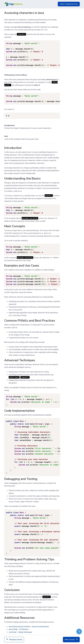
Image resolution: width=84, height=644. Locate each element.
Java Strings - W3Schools (19, 629)
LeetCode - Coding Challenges (20, 632)
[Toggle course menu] (79, 631)
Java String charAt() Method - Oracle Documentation (29, 627)
